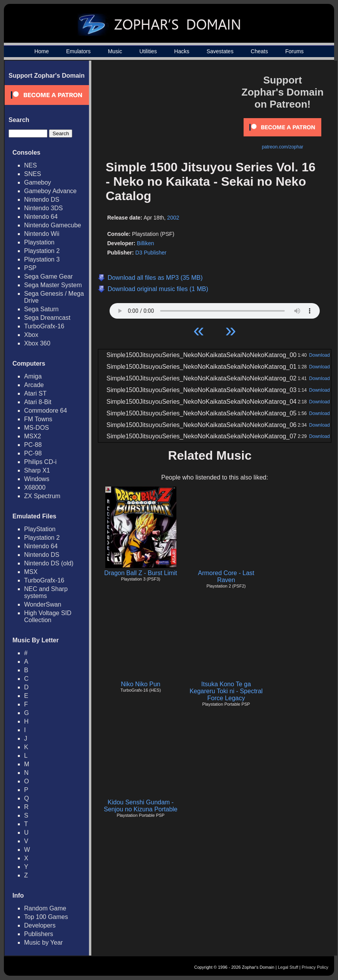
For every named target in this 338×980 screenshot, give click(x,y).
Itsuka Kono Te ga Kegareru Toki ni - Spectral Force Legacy (226, 691)
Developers (40, 925)
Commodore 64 (45, 411)
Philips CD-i (40, 462)
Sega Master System (53, 285)
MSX (31, 572)
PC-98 (33, 453)
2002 (173, 218)
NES (30, 165)
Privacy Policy (315, 967)
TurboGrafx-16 (44, 326)
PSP (30, 268)
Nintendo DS (42, 200)
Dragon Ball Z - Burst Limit (141, 573)
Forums (294, 51)
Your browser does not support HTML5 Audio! (215, 309)
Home (41, 51)
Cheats (259, 51)
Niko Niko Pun (140, 684)
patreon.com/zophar (283, 147)
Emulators (78, 51)
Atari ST (35, 393)
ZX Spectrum (42, 496)
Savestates (220, 51)
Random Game (45, 908)
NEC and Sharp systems (46, 592)
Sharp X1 (37, 470)
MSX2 (33, 436)
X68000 (35, 487)
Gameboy (37, 182)
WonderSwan (43, 604)
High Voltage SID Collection (48, 616)
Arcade (34, 385)
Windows (37, 479)
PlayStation (40, 529)
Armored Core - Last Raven (226, 576)
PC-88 (33, 445)
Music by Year (44, 943)
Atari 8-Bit (38, 402)
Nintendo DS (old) (49, 563)
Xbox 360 (37, 343)
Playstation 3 (42, 259)
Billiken (145, 243)
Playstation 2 (42, 251)
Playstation (39, 242)
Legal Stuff (288, 967)
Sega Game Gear (48, 276)
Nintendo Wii (42, 234)
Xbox (31, 335)
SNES (33, 174)
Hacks (182, 51)
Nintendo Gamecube (53, 225)
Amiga (33, 376)
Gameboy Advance (50, 191)
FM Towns (38, 419)
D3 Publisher (151, 253)
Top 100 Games (46, 917)
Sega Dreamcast (47, 318)
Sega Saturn (41, 309)
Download (320, 355)
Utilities (148, 51)
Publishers (39, 934)
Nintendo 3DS (44, 208)
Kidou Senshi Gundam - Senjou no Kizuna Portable (140, 806)
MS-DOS (37, 428)
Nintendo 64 (41, 217)
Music (115, 51)
